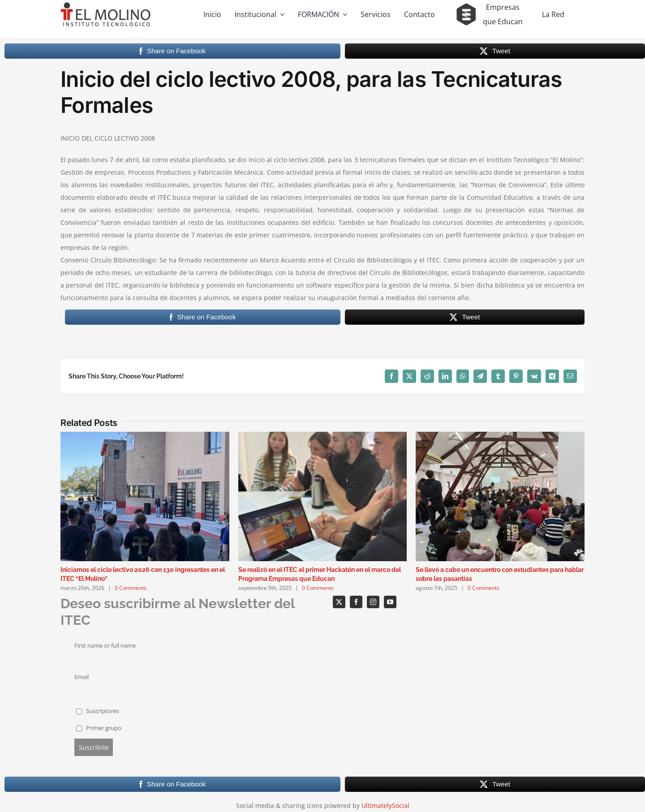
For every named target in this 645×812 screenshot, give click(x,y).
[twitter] (339, 602)
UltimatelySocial (385, 806)
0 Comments (131, 588)
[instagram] (373, 602)
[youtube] (390, 602)
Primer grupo (99, 728)
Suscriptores (98, 711)
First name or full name (105, 646)
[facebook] (356, 602)
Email (82, 677)
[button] (67, 512)
